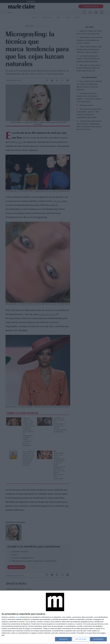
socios (18, 617)
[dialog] (55, 617)
